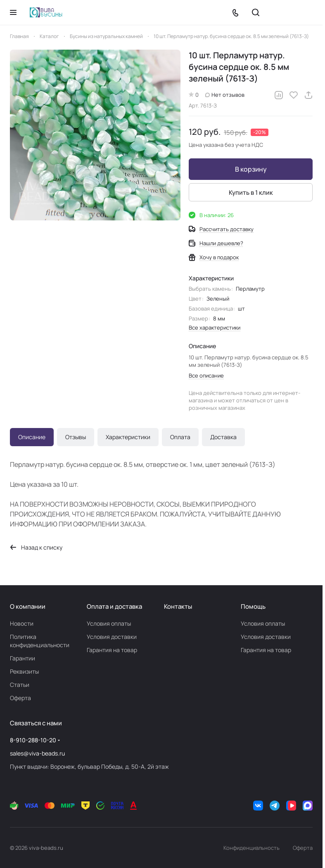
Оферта (20, 698)
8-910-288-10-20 (33, 740)
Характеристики (128, 437)
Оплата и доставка (114, 606)
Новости (22, 623)
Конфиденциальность (251, 848)
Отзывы (76, 437)
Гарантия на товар (112, 650)
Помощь (253, 606)
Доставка (223, 437)
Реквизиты (24, 671)
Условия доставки (112, 637)
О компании (28, 606)
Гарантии (23, 658)
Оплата (180, 437)
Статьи (20, 685)
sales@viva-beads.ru (37, 753)
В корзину (251, 169)
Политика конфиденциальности (40, 641)
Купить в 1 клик (251, 192)
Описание (32, 437)
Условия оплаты (109, 623)
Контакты (178, 606)
